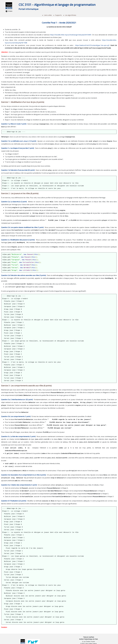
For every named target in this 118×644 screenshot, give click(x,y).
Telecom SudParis (89, 628)
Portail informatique (28, 9)
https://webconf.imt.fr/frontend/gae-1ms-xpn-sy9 (92, 45)
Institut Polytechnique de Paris (88, 630)
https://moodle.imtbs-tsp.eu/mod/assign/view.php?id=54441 (71, 35)
